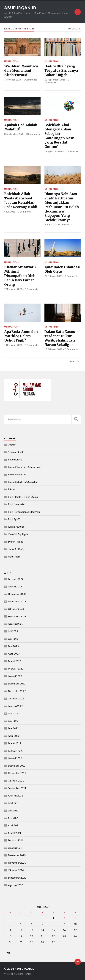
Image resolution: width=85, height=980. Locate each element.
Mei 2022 (13, 728)
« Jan (7, 953)
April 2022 (14, 736)
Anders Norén (24, 974)
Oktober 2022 (16, 698)
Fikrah (11, 489)
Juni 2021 (13, 810)
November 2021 (17, 773)
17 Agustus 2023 (54, 151)
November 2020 (17, 862)
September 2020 (17, 877)
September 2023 (17, 616)
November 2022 (17, 691)
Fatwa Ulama (15, 459)
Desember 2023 (17, 594)
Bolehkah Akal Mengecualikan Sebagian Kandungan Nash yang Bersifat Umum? (59, 136)
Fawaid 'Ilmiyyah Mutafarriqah (25, 467)
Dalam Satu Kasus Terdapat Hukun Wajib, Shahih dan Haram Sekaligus (60, 338)
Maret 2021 (15, 833)
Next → (74, 361)
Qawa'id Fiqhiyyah (18, 534)
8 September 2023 (15, 134)
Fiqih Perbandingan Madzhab (24, 511)
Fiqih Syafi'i (14, 519)
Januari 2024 (15, 586)
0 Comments (32, 80)
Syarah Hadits (16, 541)
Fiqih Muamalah (17, 504)
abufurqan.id (22, 8)
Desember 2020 (17, 855)
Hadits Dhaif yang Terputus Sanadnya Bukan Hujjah (61, 71)
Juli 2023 (13, 631)
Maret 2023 (15, 661)
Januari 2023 (15, 676)
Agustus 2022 (15, 706)
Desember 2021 (17, 765)
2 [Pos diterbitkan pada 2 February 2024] (64, 918)
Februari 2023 (16, 668)
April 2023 (14, 653)
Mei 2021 (13, 818)
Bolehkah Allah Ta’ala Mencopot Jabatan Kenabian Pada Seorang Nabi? (21, 200)
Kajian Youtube (16, 526)
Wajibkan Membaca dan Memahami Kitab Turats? (21, 71)
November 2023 (17, 601)
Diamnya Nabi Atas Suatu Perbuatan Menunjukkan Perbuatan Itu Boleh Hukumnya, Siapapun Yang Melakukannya (62, 207)
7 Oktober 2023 (13, 80)
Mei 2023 (13, 646)
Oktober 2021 (16, 780)
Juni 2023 (13, 638)
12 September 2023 (56, 80)
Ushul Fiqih (12, 61)
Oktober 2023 (16, 609)
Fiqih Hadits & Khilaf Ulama (23, 497)
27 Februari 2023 (14, 289)
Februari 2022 (16, 750)
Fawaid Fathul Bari (18, 474)
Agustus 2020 (15, 885)
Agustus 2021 (15, 795)
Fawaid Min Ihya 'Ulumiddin (23, 482)
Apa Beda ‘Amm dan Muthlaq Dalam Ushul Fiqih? (21, 336)
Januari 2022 (15, 758)
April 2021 (14, 825)
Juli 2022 (13, 713)
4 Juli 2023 (10, 211)
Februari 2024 (16, 579)
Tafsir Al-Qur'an (17, 549)
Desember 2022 (17, 683)
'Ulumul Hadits (16, 452)
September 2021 (17, 788)
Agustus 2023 (15, 624)
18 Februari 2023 (14, 345)
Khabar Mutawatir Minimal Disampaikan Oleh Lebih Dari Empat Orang (20, 276)
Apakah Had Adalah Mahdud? (21, 127)
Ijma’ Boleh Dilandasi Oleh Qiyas (63, 269)
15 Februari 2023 (54, 349)
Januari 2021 (15, 847)
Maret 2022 (15, 743)
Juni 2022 (13, 721)
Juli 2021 (13, 803)
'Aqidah (12, 444)
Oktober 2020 (16, 870)
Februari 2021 (16, 840)
